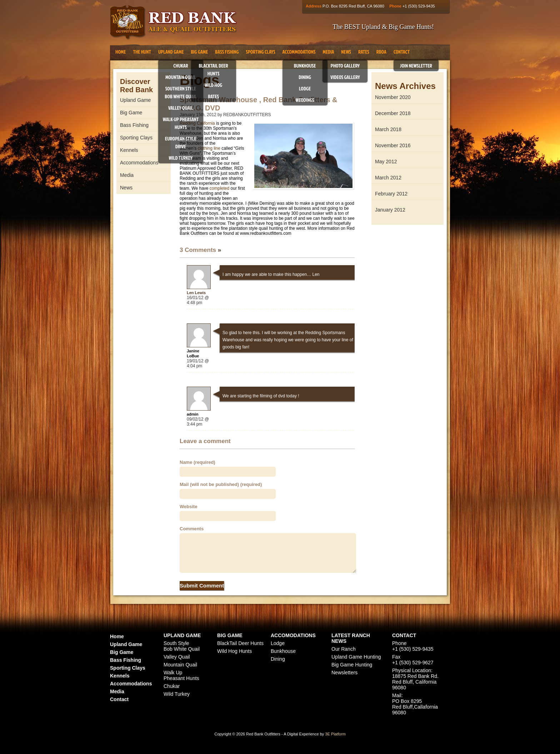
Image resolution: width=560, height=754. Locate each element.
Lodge (305, 88)
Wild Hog (213, 85)
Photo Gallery (345, 66)
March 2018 (388, 129)
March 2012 (388, 178)
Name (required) (197, 462)
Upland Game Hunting (356, 657)
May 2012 (386, 162)
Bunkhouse (305, 66)
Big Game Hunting (352, 665)
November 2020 (393, 97)
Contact (402, 52)
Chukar (181, 66)
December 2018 (393, 113)
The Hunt (142, 52)
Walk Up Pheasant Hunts (181, 675)
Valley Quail (181, 108)
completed (219, 188)
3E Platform (335, 734)
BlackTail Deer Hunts (240, 643)
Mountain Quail (181, 77)
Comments (192, 529)
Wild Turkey (181, 158)
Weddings (305, 100)
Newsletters (344, 673)
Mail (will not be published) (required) (221, 484)
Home (121, 52)
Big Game (200, 52)
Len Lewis (196, 293)
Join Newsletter (416, 66)
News (346, 52)
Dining (305, 77)
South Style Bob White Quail (182, 646)
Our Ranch (344, 649)
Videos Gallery (345, 77)
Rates (213, 96)
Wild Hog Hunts (234, 651)
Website (189, 507)
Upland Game (171, 52)
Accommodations (299, 52)
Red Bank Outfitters (173, 23)
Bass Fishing (227, 52)
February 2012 (391, 194)
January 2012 (390, 210)
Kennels (129, 150)
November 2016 (393, 145)
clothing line (209, 148)
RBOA (381, 52)
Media (328, 52)
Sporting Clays (261, 52)
